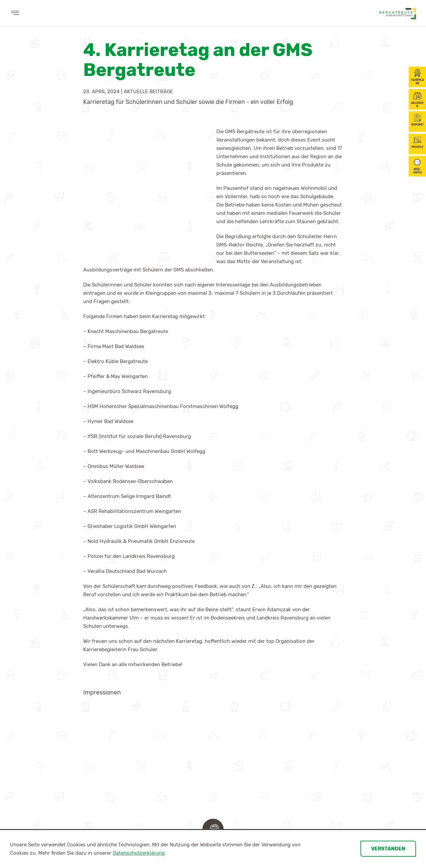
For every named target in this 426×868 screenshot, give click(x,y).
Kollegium (71, 719)
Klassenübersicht (248, 710)
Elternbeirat (106, 800)
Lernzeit (180, 757)
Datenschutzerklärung (139, 853)
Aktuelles (39, 696)
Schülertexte (243, 738)
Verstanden (388, 849)
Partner (36, 818)
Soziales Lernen (127, 738)
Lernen (119, 696)
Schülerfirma (243, 729)
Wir (64, 696)
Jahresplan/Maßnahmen (54, 800)
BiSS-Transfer (125, 747)
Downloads (183, 766)
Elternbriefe (106, 818)
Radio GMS (182, 747)
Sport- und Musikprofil (135, 729)
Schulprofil (184, 729)
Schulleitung (75, 710)
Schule (179, 696)
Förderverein (75, 757)
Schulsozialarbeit (81, 729)
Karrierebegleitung (48, 809)
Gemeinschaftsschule (195, 710)
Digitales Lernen (128, 710)
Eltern (100, 785)
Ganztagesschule (190, 719)
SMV (232, 719)
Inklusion (181, 738)
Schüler (238, 696)
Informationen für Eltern (119, 809)
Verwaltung (74, 738)
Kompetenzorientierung (136, 719)
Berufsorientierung (50, 785)
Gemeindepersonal (80, 747)
